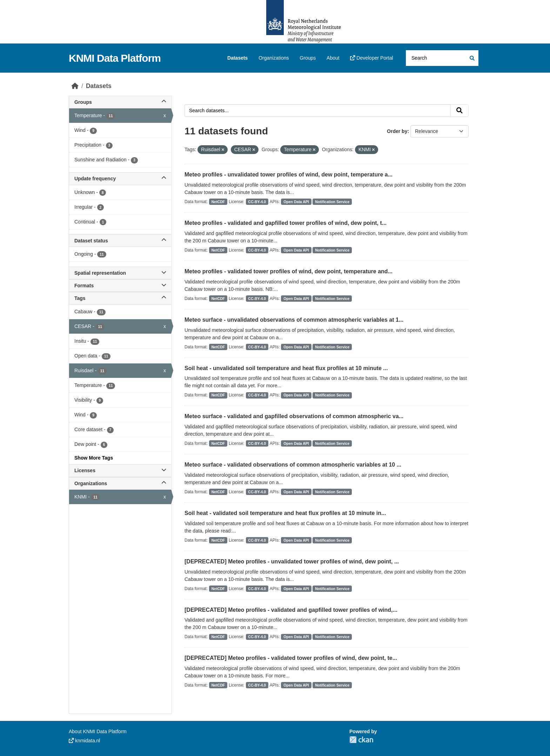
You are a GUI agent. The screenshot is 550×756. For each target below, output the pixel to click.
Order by (397, 131)
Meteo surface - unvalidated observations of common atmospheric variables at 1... (294, 320)
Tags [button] (120, 298)
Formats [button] (120, 286)
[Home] (75, 86)
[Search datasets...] (442, 58)
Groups (308, 58)
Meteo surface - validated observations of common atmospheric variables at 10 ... (293, 465)
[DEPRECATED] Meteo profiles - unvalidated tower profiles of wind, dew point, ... (292, 561)
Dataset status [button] (120, 241)
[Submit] (472, 58)
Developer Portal (371, 58)
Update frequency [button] (120, 179)
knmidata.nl (84, 741)
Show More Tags (94, 458)
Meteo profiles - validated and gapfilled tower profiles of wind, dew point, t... (286, 223)
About (333, 58)
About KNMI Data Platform (98, 731)
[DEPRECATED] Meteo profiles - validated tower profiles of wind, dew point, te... (291, 658)
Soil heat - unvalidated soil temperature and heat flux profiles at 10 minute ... (286, 368)
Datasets (237, 58)
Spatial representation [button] (120, 273)
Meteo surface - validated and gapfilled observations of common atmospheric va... (294, 416)
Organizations (274, 58)
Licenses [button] (120, 470)
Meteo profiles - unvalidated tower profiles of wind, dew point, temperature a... (289, 175)
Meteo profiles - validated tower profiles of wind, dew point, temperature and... (289, 271)
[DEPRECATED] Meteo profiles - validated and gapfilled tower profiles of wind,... (291, 610)
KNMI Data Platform (115, 58)
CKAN (361, 740)
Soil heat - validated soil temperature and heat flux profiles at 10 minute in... (285, 513)
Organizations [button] (120, 483)
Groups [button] (120, 102)
